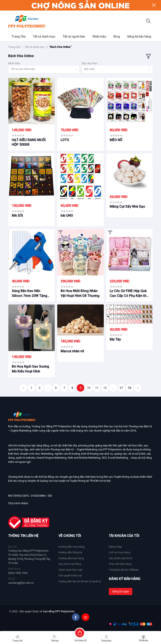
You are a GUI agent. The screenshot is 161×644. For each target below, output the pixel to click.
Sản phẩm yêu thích (121, 558)
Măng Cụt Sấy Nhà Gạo (127, 207)
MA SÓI (17, 216)
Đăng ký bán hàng (139, 37)
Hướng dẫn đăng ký (70, 552)
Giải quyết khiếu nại (70, 575)
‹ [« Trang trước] (23, 388)
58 (130, 388)
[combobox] (44, 69)
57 (121, 388)
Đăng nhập (115, 547)
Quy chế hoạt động (70, 564)
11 (97, 388)
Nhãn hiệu (99, 37)
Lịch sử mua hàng (119, 552)
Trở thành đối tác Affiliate (124, 570)
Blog (117, 37)
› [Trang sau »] (138, 388)
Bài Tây (115, 339)
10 (89, 388)
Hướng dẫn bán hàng (71, 558)
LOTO (65, 140)
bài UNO (67, 216)
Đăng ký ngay (121, 591)
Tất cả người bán (74, 37)
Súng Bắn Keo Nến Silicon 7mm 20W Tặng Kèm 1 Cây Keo (29, 294)
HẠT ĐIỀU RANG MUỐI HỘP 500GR (29, 142)
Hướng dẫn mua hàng (71, 547)
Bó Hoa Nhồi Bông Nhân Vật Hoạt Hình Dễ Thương (80, 293)
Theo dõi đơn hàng (120, 564)
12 (105, 388)
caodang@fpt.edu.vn (21, 583)
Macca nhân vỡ (72, 351)
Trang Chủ (19, 37)
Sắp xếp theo (90, 63)
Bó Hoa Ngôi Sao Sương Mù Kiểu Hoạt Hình (30, 369)
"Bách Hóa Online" (60, 47)
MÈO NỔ (116, 140)
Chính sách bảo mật (70, 570)
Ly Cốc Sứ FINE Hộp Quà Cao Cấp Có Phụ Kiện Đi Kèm (128, 294)
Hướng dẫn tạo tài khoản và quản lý (80, 581)
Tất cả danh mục (44, 37)
